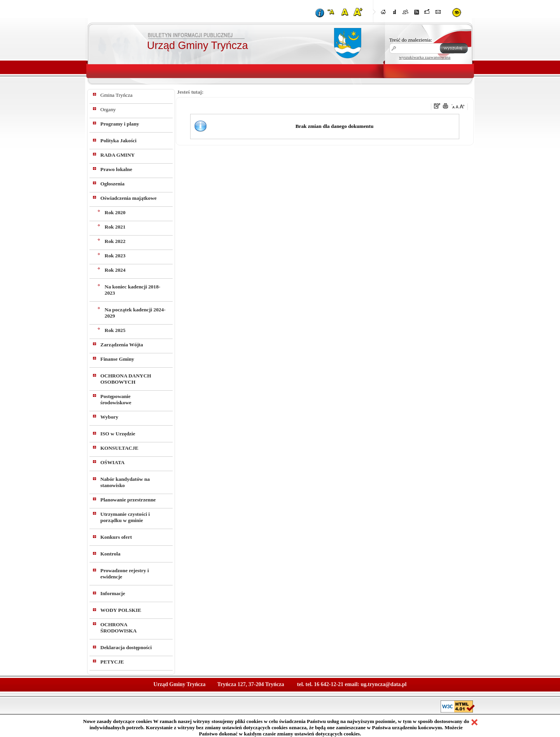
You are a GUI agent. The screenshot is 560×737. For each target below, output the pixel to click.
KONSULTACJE (119, 448)
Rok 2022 (115, 241)
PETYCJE (112, 662)
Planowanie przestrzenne (128, 500)
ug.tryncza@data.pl (383, 684)
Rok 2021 (115, 227)
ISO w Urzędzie (118, 434)
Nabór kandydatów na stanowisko (125, 482)
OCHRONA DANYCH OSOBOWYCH (126, 379)
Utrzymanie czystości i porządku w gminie (125, 517)
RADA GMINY (117, 155)
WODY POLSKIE (121, 610)
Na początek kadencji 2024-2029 (135, 313)
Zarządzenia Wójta (122, 345)
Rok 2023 (115, 256)
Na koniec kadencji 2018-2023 (132, 290)
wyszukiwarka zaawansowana (425, 57)
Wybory (109, 417)
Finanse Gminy (117, 359)
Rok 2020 (115, 212)
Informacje (113, 593)
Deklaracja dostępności (126, 647)
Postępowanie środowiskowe (116, 399)
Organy (108, 109)
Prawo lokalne (116, 169)
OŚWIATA (112, 462)
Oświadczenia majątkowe (129, 198)
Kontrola (110, 554)
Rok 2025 (115, 330)
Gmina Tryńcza (116, 95)
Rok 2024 (115, 270)
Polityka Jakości (118, 141)
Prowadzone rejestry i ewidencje (125, 574)
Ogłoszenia (112, 184)
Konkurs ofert (116, 537)
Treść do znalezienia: (411, 40)
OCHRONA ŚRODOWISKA (118, 628)
